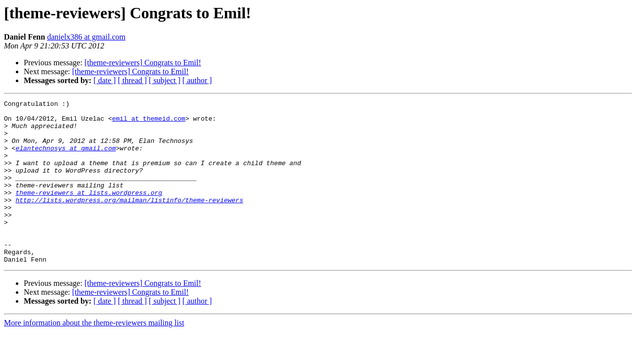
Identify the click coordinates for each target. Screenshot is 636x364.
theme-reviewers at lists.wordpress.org (89, 212)
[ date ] (105, 80)
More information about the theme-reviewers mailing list (94, 355)
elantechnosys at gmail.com (66, 158)
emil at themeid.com (148, 123)
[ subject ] (165, 80)
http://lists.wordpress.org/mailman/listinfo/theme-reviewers (129, 221)
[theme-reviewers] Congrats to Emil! (143, 63)
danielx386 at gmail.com (86, 37)
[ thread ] (132, 80)
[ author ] (197, 80)
